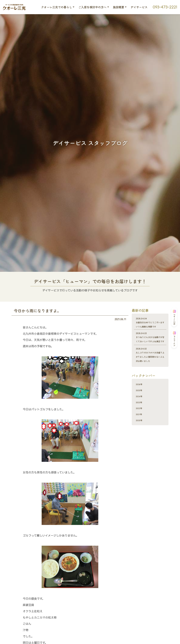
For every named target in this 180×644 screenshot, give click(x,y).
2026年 (140, 401)
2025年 (140, 407)
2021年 (140, 431)
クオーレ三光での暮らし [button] (57, 7)
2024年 (140, 413)
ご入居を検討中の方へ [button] (92, 7)
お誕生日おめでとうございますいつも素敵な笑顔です (150, 325)
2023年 (140, 419)
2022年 (140, 425)
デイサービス (139, 7)
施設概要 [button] (119, 7)
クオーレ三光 (174, 317)
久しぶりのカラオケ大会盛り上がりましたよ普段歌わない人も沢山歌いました (150, 369)
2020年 (140, 437)
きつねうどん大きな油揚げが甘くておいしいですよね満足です (150, 346)
